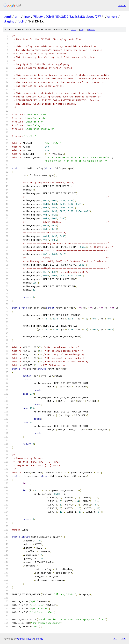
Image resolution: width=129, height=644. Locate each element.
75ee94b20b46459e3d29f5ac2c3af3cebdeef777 (67, 17)
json (123, 639)
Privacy (30, 639)
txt (115, 639)
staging (9, 21)
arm (17, 17)
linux (27, 17)
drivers (112, 17)
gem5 (8, 17)
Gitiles (21, 639)
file (73, 30)
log (82, 30)
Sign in (122, 5)
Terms (39, 639)
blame (92, 30)
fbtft (21, 21)
